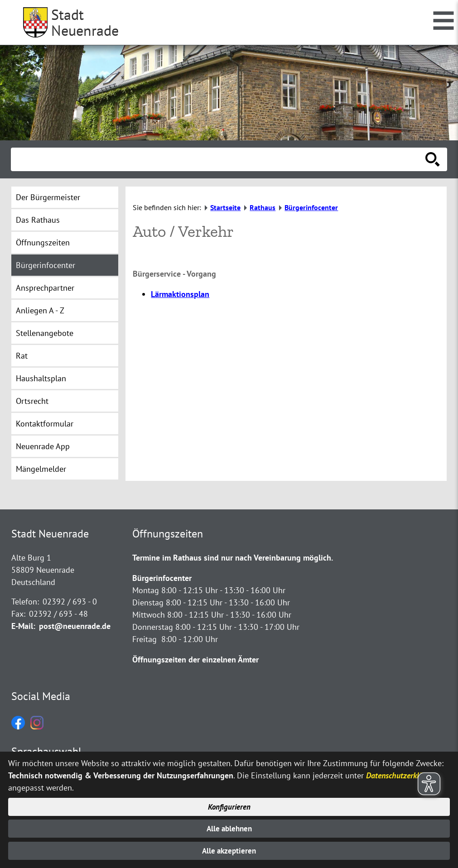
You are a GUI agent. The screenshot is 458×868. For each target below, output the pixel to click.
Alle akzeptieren (229, 851)
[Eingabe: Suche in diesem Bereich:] (219, 159)
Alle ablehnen (229, 827)
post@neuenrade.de (75, 626)
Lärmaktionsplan (180, 294)
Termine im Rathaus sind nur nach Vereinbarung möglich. (233, 558)
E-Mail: (23, 626)
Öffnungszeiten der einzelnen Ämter (195, 659)
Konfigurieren (229, 805)
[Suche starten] (433, 159)
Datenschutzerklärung (402, 773)
